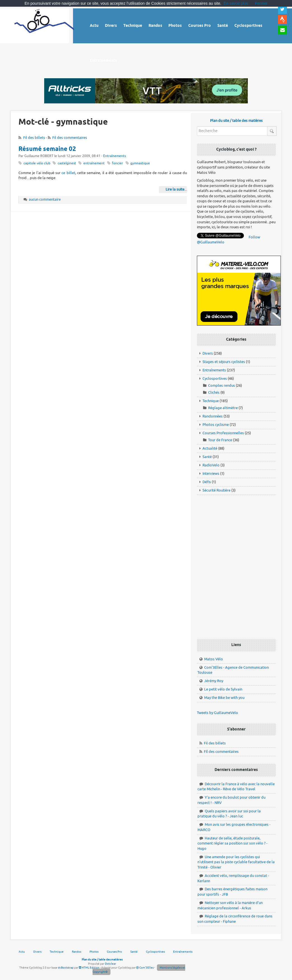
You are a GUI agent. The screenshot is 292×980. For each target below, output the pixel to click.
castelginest (67, 163)
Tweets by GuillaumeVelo (217, 713)
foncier (117, 163)
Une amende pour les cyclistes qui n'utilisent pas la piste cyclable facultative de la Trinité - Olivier (236, 862)
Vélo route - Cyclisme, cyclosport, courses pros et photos (44, 25)
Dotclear (110, 964)
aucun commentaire (45, 199)
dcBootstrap (66, 968)
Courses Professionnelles (223, 433)
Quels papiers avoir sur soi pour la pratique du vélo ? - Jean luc (229, 814)
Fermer (261, 3)
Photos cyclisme (216, 425)
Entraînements (115, 156)
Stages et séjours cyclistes (224, 362)
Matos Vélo (214, 659)
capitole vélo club (37, 163)
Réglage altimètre (223, 408)
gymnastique (140, 163)
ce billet (68, 173)
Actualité (210, 448)
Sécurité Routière (216, 490)
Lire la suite (175, 189)
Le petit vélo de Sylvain (223, 689)
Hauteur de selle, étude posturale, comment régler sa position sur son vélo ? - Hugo (232, 843)
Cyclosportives (215, 379)
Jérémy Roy (214, 681)
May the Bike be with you (224, 698)
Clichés (214, 392)
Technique (211, 401)
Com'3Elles (145, 968)
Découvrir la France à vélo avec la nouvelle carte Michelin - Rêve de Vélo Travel (236, 787)
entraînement (94, 163)
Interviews (211, 474)
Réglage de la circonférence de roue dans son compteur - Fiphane (235, 919)
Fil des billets (34, 138)
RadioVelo (211, 465)
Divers (208, 353)
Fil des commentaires (70, 138)
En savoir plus (236, 3)
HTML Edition (89, 968)
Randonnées (213, 416)
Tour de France (220, 440)
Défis (207, 482)
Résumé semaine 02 (47, 149)
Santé (207, 457)
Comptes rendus (222, 385)
